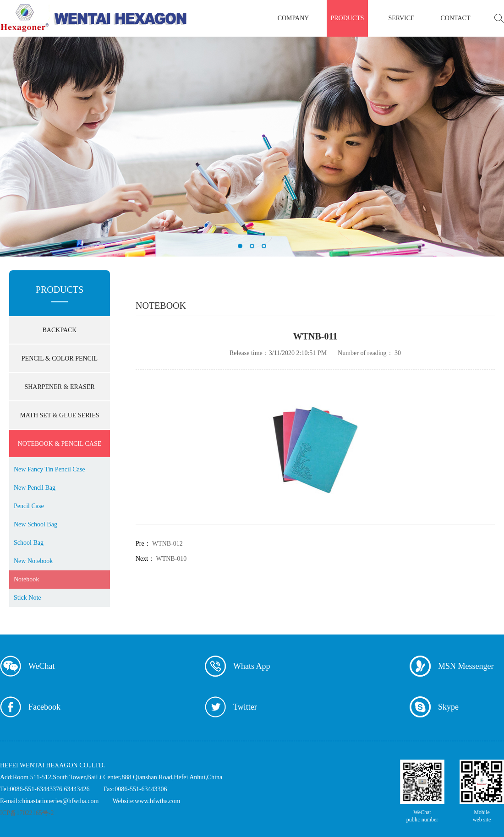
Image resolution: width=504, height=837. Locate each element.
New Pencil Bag (35, 488)
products (347, 18)
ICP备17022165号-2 (27, 813)
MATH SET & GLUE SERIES (59, 415)
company (293, 18)
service (401, 18)
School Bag (29, 543)
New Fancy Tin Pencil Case (49, 469)
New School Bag (36, 524)
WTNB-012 (167, 544)
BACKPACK (60, 330)
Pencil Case (29, 506)
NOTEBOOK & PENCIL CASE (60, 444)
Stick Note (27, 598)
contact (456, 18)
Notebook (26, 579)
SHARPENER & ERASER (59, 387)
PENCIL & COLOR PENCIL (60, 358)
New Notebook (33, 561)
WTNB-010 (171, 559)
